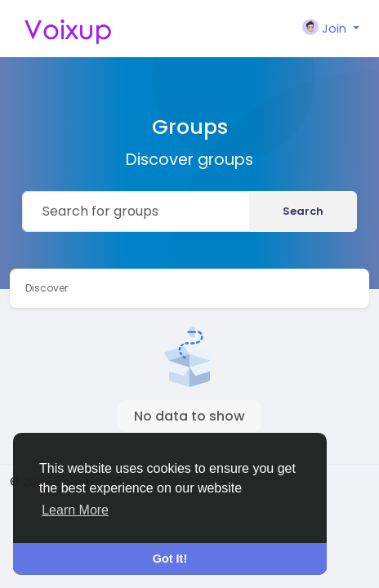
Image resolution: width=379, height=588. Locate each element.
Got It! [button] (170, 559)
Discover (47, 288)
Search (303, 211)
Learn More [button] (75, 510)
